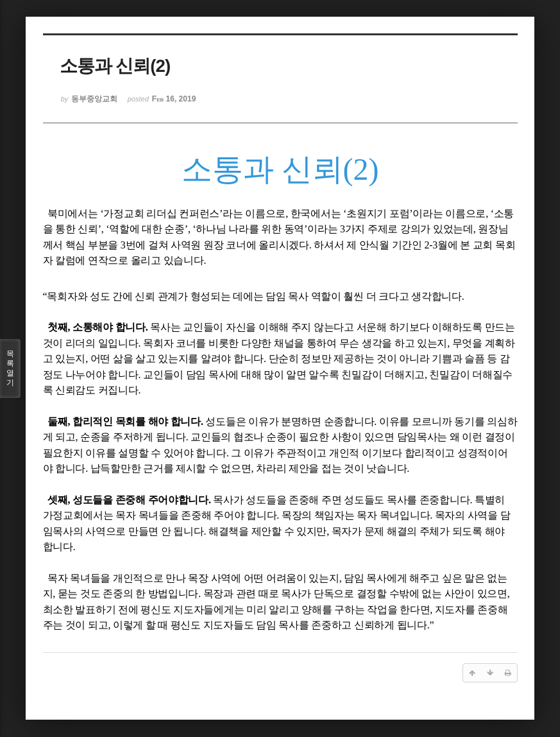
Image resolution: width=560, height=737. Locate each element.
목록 (10, 368)
